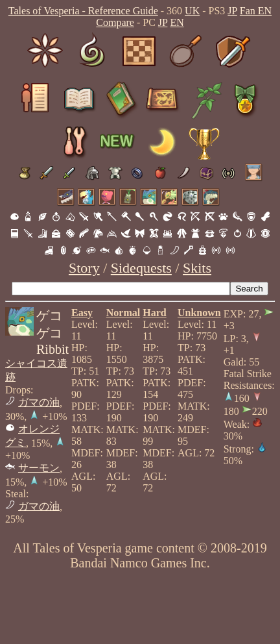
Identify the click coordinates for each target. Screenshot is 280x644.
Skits (197, 268)
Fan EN (256, 11)
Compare (115, 22)
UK (192, 11)
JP (232, 11)
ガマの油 (39, 402)
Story (84, 268)
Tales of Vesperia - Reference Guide (83, 11)
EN (177, 22)
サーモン (39, 468)
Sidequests (141, 268)
